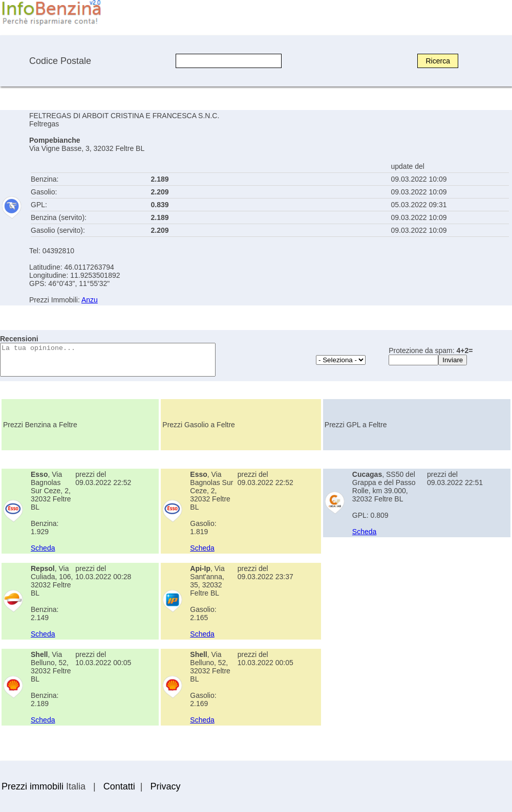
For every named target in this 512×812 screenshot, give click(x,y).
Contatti (119, 786)
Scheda (43, 548)
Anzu (90, 300)
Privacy (165, 786)
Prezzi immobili (33, 786)
